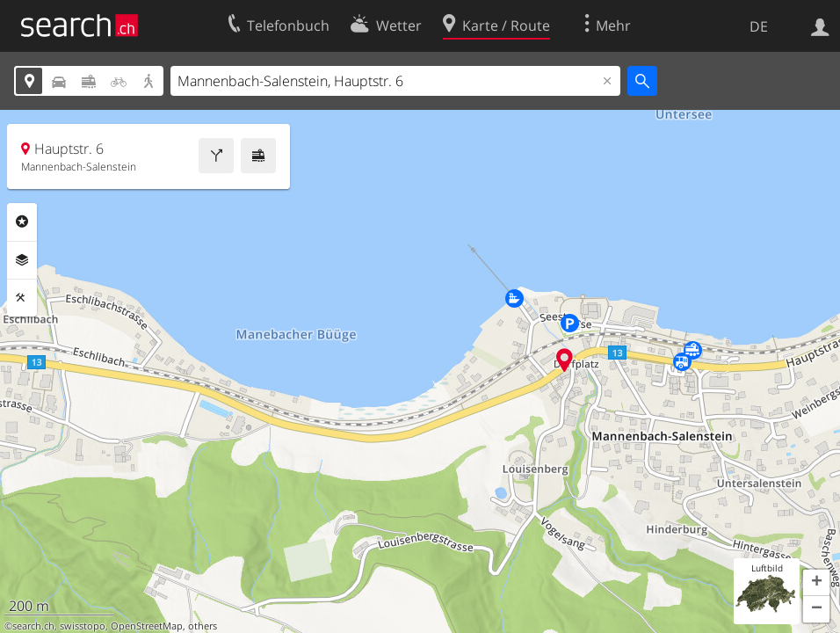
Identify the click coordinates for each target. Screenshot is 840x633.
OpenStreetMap (147, 626)
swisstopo (83, 626)
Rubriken (22, 222)
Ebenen (22, 260)
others (203, 626)
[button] (816, 583)
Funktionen (22, 298)
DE (759, 26)
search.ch (33, 626)
